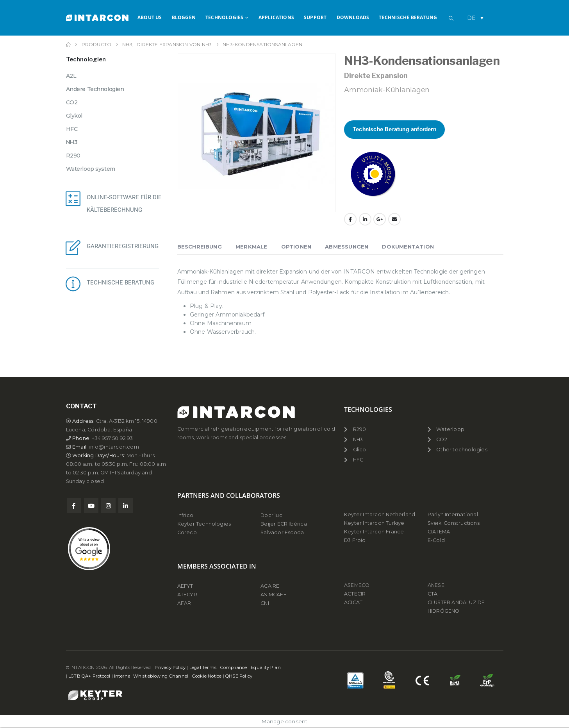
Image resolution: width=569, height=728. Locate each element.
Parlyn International (453, 514)
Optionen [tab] (296, 247)
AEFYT (185, 586)
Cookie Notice (207, 676)
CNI (265, 603)
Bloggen (184, 17)
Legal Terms (203, 667)
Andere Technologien (95, 89)
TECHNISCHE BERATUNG (120, 283)
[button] (451, 18)
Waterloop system (91, 169)
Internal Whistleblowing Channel (151, 676)
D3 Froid (355, 540)
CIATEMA (439, 532)
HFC (72, 129)
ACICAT (353, 602)
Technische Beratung (408, 17)
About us (150, 17)
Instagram (108, 505)
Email (394, 219)
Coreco (187, 532)
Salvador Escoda (282, 532)
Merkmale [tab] (252, 247)
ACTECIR (355, 594)
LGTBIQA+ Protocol (89, 676)
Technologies (224, 17)
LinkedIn (365, 219)
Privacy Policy (170, 667)
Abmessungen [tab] (347, 247)
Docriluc (271, 515)
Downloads (353, 17)
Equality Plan (266, 667)
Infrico (185, 515)
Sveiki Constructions (454, 523)
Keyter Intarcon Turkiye (374, 523)
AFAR (185, 603)
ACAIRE (270, 586)
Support (315, 17)
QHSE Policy (239, 676)
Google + (380, 219)
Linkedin (126, 505)
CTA (433, 594)
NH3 (72, 142)
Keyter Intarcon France (374, 532)
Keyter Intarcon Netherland (380, 514)
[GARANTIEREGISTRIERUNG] (73, 247)
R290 (73, 156)
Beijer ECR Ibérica (284, 524)
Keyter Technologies (204, 524)
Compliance (234, 667)
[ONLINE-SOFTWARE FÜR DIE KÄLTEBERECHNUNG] (73, 199)
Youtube (91, 505)
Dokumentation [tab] (408, 247)
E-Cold (436, 540)
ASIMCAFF (274, 595)
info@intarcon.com (114, 447)
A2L (71, 76)
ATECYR (187, 595)
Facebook (350, 219)
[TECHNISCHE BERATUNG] (73, 284)
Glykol (74, 116)
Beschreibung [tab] (200, 247)
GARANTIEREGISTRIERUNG (123, 246)
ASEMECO (357, 585)
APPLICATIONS (276, 17)
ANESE (436, 585)
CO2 (72, 102)
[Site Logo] (97, 18)
